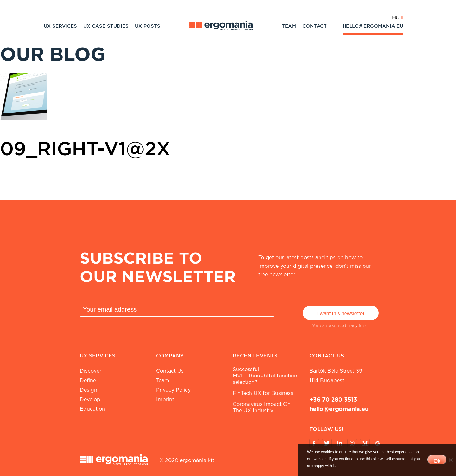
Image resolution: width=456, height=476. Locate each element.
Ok (437, 461)
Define (88, 380)
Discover (91, 371)
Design (89, 390)
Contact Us (170, 371)
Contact (315, 26)
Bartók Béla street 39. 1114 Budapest (336, 376)
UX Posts (148, 26)
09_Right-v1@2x (85, 148)
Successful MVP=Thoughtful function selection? (265, 376)
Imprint (165, 399)
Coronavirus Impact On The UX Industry (262, 407)
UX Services (60, 26)
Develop (90, 399)
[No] (450, 460)
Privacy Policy (173, 390)
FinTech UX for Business (263, 393)
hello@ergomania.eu (373, 26)
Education (92, 409)
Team (289, 26)
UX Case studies (106, 26)
